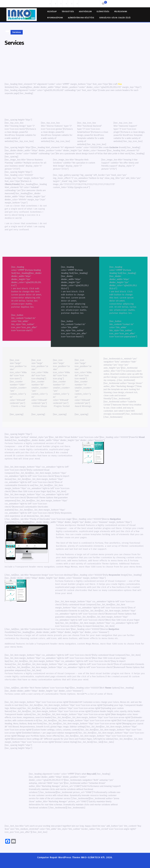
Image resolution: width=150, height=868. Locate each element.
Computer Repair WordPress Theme (59, 857)
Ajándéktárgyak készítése (81, 18)
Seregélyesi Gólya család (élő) (115, 18)
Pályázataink (121, 12)
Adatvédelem (85, 12)
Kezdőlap (52, 12)
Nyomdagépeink (55, 18)
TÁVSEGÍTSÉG (68, 12)
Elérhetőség (103, 12)
